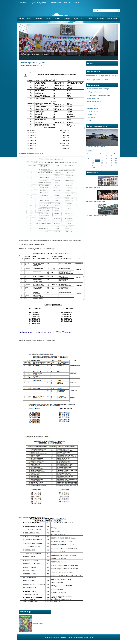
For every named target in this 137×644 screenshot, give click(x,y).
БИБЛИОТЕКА (100, 19)
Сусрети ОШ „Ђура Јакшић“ (40, 2)
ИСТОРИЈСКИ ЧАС (23, 3)
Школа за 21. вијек (112, 19)
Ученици (68, 18)
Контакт (77, 3)
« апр (93, 168)
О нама (30, 18)
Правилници (68, 3)
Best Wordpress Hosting (81, 642)
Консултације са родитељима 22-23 (31, 65)
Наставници (90, 18)
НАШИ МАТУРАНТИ (56, 3)
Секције (59, 18)
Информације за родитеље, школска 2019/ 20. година (45, 332)
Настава (50, 18)
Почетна (21, 19)
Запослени (40, 18)
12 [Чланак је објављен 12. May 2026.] (93, 161)
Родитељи (79, 18)
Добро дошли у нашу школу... (34, 54)
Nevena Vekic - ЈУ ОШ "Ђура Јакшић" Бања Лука (102, 76)
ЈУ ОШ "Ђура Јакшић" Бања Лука (97, 80)
